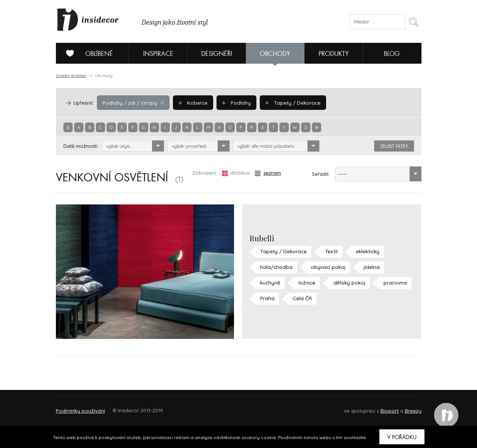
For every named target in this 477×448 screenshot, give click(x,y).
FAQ (409, 407)
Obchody (275, 54)
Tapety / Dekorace (287, 102)
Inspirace (158, 54)
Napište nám (124, 407)
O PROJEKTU (78, 407)
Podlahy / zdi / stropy (132, 102)
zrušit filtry (394, 146)
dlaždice (236, 173)
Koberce (190, 102)
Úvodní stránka (71, 76)
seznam (268, 173)
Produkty (334, 54)
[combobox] (133, 146)
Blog (392, 54)
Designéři (217, 54)
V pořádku (402, 437)
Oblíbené (87, 53)
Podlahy (232, 102)
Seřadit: (321, 174)
